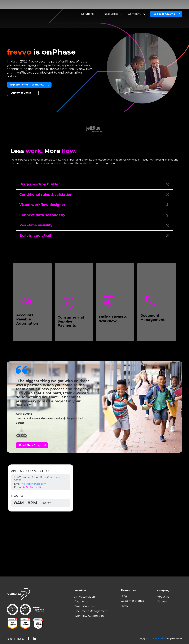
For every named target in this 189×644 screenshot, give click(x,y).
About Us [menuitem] (163, 588)
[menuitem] (132, 582)
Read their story (33, 437)
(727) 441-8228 (32, 478)
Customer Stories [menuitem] (132, 592)
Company (137, 9)
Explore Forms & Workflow (30, 76)
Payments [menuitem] (81, 593)
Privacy (20, 630)
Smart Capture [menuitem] (84, 598)
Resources (113, 9)
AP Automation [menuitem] (85, 588)
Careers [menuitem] (162, 593)
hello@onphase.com (34, 475)
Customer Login (21, 84)
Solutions (90, 9)
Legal (10, 630)
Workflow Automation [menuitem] (89, 607)
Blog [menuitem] (124, 587)
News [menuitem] (125, 597)
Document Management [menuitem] (91, 602)
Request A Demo (167, 10)
